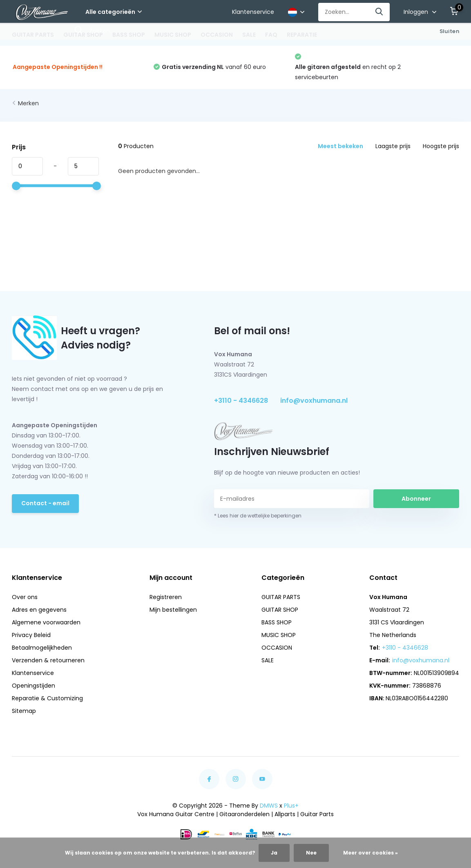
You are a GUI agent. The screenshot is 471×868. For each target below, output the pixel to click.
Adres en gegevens (39, 610)
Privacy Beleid (31, 635)
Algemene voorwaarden (46, 622)
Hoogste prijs (441, 146)
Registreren (166, 597)
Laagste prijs (393, 146)
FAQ (271, 35)
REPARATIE (302, 35)
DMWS (269, 806)
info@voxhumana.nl (314, 401)
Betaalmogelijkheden (42, 648)
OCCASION (217, 35)
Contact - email (45, 503)
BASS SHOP (129, 35)
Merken (28, 103)
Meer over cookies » (371, 853)
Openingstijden (33, 686)
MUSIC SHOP (173, 35)
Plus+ (291, 806)
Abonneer (416, 499)
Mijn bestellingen (173, 610)
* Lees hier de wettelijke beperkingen (258, 516)
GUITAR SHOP (83, 35)
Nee (311, 853)
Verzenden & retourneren (48, 660)
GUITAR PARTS (33, 35)
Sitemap (24, 711)
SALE (249, 35)
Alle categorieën (114, 12)
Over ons (25, 597)
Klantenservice (253, 12)
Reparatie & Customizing (47, 698)
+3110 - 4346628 (241, 401)
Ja (274, 853)
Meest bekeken (340, 146)
